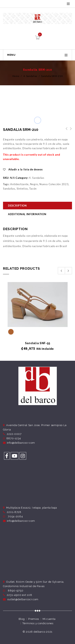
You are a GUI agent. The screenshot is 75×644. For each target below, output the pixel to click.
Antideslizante (19, 184)
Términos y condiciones (38, 623)
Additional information (27, 214)
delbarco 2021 (43, 632)
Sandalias (9, 189)
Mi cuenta (49, 619)
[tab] (37, 206)
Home (16, 76)
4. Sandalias (30, 76)
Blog (22, 619)
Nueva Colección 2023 (54, 184)
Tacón (33, 189)
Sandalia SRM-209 (70, 131)
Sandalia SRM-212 (65, 131)
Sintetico (22, 189)
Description (17, 206)
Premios (34, 619)
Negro (34, 184)
